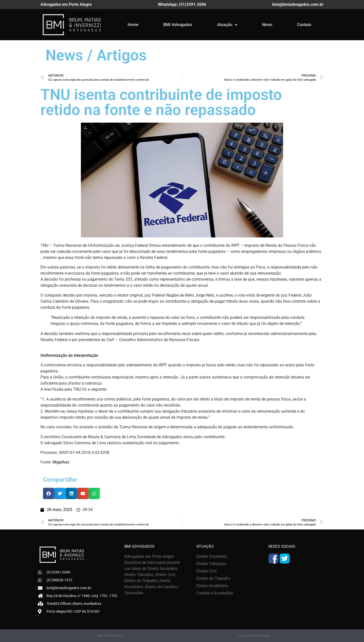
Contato (304, 25)
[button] (49, 493)
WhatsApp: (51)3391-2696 (182, 4)
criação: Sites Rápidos (254, 636)
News (267, 25)
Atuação (227, 25)
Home (133, 25)
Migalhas (61, 462)
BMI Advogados (178, 25)
